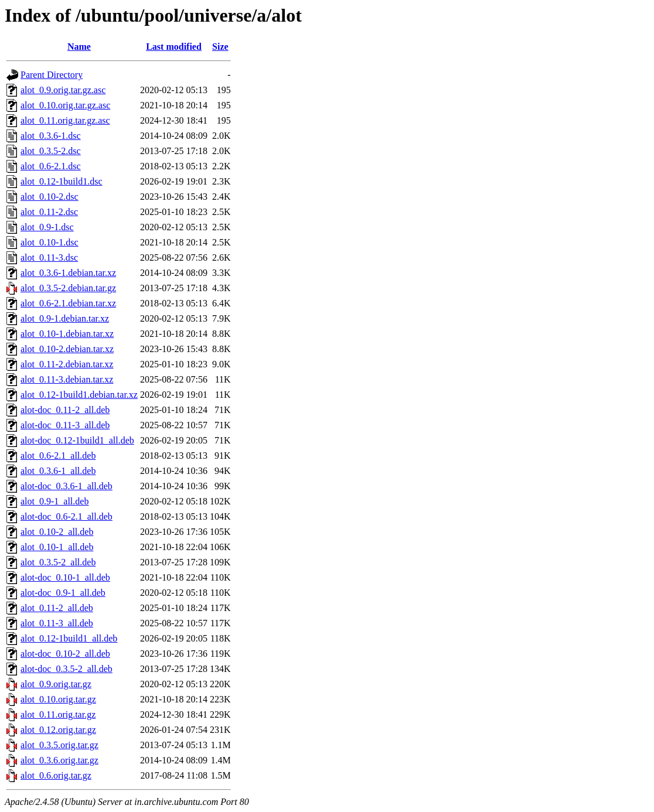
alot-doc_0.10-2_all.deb (65, 654)
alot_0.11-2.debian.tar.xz (67, 364)
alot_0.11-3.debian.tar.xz (67, 379)
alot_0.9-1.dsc (47, 227)
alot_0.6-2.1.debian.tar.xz (68, 303)
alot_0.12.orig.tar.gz (58, 730)
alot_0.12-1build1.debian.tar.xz (79, 395)
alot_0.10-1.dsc (50, 242)
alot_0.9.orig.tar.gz (56, 684)
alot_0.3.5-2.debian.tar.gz (68, 288)
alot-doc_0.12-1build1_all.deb (77, 440)
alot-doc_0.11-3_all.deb (65, 425)
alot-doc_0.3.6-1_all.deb (67, 486)
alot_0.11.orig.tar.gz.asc (65, 120)
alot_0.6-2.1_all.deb (58, 456)
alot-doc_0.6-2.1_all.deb (67, 516)
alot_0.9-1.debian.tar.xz (65, 318)
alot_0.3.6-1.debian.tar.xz (68, 273)
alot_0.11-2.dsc (49, 212)
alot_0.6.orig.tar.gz (56, 775)
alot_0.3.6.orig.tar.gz (59, 760)
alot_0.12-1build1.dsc (62, 181)
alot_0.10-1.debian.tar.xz (67, 334)
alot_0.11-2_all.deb (57, 608)
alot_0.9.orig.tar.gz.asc (63, 90)
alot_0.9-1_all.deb (54, 501)
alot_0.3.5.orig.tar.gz (59, 745)
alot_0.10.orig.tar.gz (58, 699)
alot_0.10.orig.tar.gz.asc (65, 105)
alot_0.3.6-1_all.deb (58, 471)
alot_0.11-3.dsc (49, 257)
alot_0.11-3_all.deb (57, 623)
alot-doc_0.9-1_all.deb (63, 593)
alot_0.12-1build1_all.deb (69, 638)
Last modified (174, 47)
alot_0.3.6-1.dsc (51, 136)
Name (79, 47)
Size (220, 47)
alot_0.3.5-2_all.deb (58, 562)
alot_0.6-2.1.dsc (51, 166)
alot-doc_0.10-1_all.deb (65, 577)
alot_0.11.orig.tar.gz (58, 714)
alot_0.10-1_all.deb (57, 547)
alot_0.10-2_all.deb (57, 532)
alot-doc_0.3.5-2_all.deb (67, 669)
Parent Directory (52, 75)
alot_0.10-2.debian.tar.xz (67, 349)
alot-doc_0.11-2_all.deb (65, 410)
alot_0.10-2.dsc (50, 197)
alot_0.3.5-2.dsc (51, 151)
